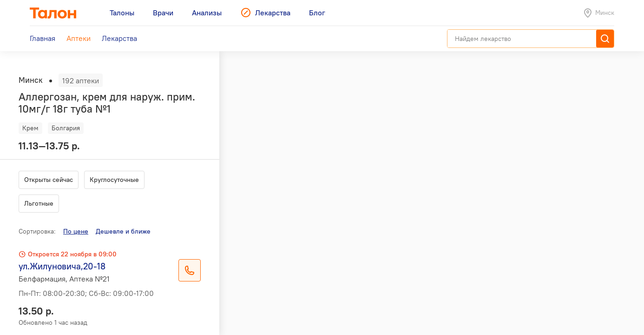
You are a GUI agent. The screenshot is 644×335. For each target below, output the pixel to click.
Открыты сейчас (49, 180)
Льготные (39, 203)
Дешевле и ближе (123, 231)
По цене (76, 231)
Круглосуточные (114, 180)
